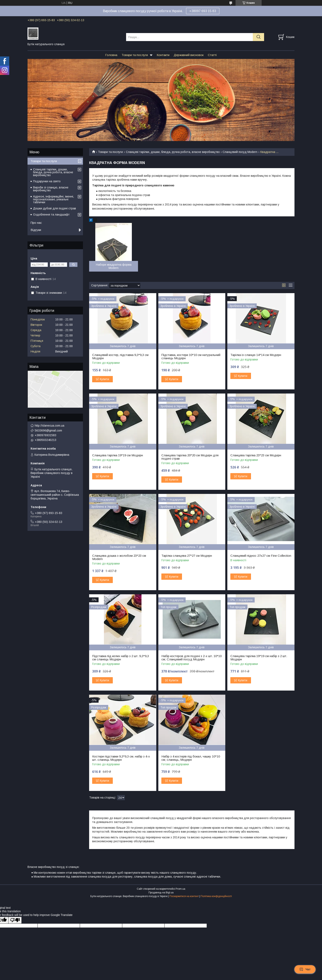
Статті (212, 55)
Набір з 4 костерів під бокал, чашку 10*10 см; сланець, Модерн (191, 758)
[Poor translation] (15, 920)
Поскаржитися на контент (184, 896)
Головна (111, 55)
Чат (305, 969)
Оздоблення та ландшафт (51, 215)
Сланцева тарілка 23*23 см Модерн (256, 455)
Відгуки (36, 230)
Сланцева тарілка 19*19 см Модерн (118, 455)
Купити (104, 379)
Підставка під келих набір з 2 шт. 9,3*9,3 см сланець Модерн (121, 658)
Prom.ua (180, 889)
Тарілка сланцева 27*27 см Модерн (187, 556)
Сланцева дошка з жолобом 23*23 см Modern (119, 557)
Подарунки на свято (47, 181)
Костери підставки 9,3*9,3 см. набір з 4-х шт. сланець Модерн (121, 758)
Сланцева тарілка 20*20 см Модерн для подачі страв (190, 457)
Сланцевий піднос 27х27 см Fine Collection (261, 556)
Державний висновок (189, 55)
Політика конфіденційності (216, 896)
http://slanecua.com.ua (49, 426)
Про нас (36, 223)
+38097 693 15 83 (203, 11)
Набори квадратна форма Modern (114, 266)
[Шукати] (258, 37)
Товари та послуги (135, 55)
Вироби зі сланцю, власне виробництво (51, 189)
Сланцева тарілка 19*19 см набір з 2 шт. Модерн (259, 658)
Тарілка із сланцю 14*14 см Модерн (256, 355)
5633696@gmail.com (48, 430)
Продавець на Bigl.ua (161, 893)
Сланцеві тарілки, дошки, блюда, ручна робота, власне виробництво (173, 152)
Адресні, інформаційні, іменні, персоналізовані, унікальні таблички (53, 199)
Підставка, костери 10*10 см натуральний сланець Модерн (191, 357)
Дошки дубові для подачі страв (55, 208)
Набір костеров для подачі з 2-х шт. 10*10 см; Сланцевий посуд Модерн (191, 658)
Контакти (163, 55)
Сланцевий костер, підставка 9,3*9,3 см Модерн (120, 357)
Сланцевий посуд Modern (240, 152)
